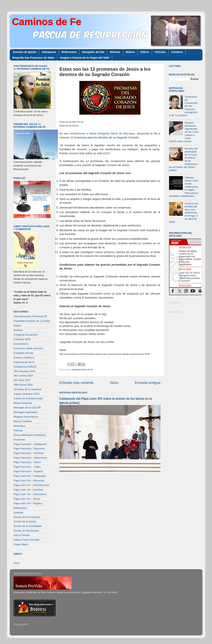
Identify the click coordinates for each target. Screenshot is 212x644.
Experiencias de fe (82, 370)
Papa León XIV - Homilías (28, 490)
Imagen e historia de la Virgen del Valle (85, 58)
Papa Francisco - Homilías (29, 453)
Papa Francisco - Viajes (27, 467)
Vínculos (160, 52)
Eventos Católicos (24, 358)
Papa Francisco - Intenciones (30, 458)
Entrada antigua (148, 383)
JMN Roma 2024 (23, 385)
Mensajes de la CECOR (27, 408)
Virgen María (21, 544)
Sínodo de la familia (25, 521)
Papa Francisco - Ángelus (28, 471)
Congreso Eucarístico (26, 335)
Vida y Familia (22, 535)
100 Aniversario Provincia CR (30, 316)
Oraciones (19, 440)
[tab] (178, 242)
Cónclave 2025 (22, 339)
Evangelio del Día (93, 52)
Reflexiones (69, 52)
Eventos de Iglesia (25, 52)
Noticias (115, 52)
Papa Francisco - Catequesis (30, 444)
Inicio (114, 383)
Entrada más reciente (77, 383)
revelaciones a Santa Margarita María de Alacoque (102, 133)
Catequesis (49, 52)
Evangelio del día (23, 353)
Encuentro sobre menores (28, 348)
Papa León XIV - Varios (27, 499)
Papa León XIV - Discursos (29, 481)
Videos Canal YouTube (27, 540)
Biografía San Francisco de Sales (33, 58)
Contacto (177, 52)
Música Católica (23, 421)
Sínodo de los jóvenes (26, 531)
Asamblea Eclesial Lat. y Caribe (32, 321)
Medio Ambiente (23, 403)
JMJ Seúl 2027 (22, 380)
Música (130, 52)
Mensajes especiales (25, 412)
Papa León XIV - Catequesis (30, 476)
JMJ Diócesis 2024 (24, 371)
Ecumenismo (21, 344)
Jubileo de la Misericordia (28, 398)
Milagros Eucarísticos (26, 417)
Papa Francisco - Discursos (29, 449)
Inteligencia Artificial (25, 367)
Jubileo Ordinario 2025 (27, 394)
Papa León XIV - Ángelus (28, 503)
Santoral (18, 513)
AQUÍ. (107, 153)
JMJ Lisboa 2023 (23, 376)
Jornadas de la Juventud (28, 389)
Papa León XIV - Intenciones (30, 494)
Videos (145, 52)
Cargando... (176, 302)
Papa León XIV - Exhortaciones (31, 485)
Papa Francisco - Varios (27, 462)
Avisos (17, 326)
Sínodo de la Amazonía (27, 517)
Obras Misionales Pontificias (30, 435)
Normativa (19, 426)
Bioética (18, 330)
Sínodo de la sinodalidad (28, 526)
